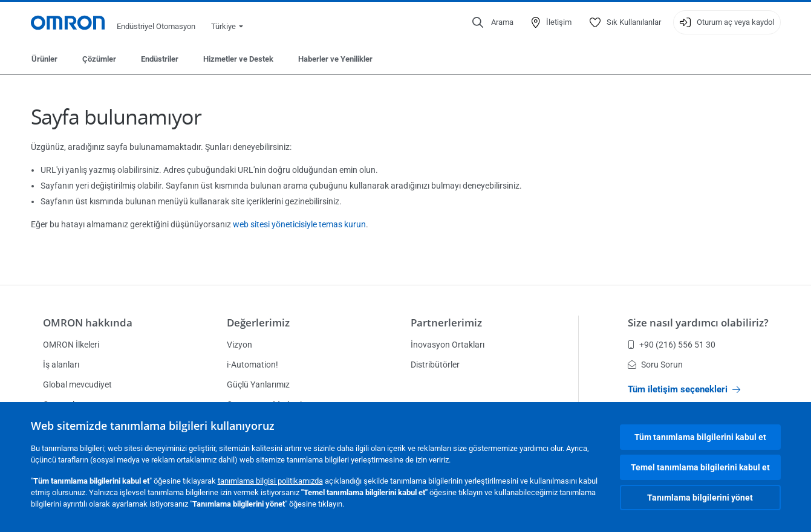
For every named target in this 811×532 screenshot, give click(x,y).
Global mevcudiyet (77, 384)
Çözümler (99, 59)
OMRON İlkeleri (71, 345)
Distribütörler (435, 365)
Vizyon (239, 345)
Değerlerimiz (258, 323)
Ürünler (44, 59)
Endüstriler (160, 59)
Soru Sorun (655, 365)
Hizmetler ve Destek (238, 59)
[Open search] (493, 22)
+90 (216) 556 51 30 (672, 345)
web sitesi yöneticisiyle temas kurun (299, 224)
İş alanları (61, 365)
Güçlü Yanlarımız (258, 384)
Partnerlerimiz (446, 323)
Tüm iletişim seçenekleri (684, 389)
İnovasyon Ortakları (448, 345)
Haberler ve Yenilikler (335, 59)
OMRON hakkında (88, 323)
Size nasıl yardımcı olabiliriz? (698, 323)
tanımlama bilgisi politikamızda (270, 481)
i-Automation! (252, 365)
